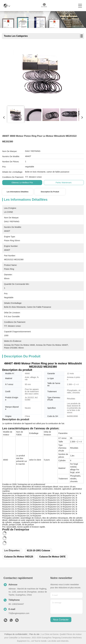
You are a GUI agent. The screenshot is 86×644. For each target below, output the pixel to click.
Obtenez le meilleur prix (22, 183)
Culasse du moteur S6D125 (19, 557)
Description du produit (50, 192)
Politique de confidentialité (16, 634)
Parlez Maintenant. (64, 183)
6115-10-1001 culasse (38, 550)
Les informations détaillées (18, 192)
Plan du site (34, 634)
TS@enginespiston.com (19, 613)
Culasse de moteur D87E (52, 557)
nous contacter (61, 620)
